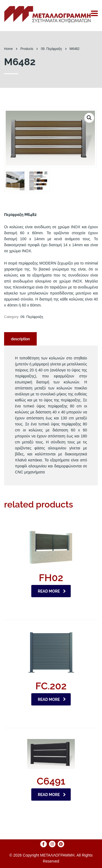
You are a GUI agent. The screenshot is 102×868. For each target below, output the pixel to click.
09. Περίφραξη (32, 317)
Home (8, 49)
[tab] (20, 339)
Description (20, 339)
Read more (52, 591)
